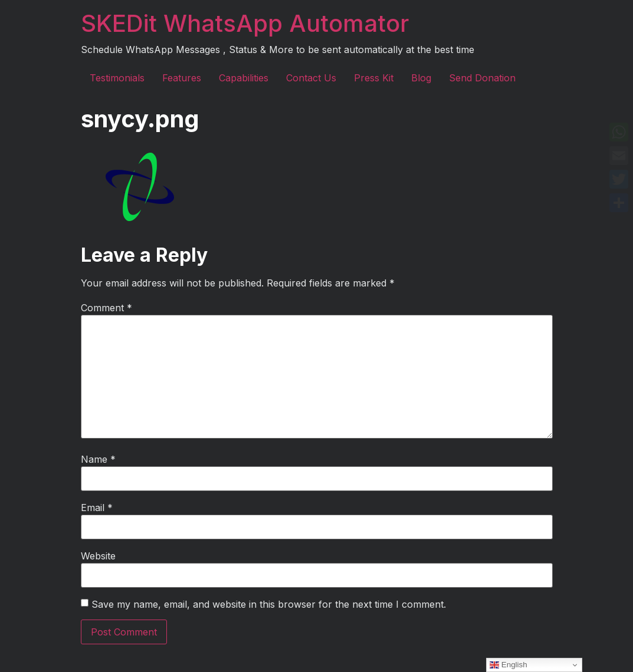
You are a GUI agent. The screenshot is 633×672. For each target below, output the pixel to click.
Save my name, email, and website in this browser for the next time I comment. (269, 604)
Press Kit (374, 78)
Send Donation (482, 78)
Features (182, 78)
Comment (106, 308)
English (508, 665)
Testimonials (117, 78)
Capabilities (244, 78)
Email (97, 508)
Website (98, 556)
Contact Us (311, 78)
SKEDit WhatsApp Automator (245, 23)
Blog (421, 78)
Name (98, 459)
